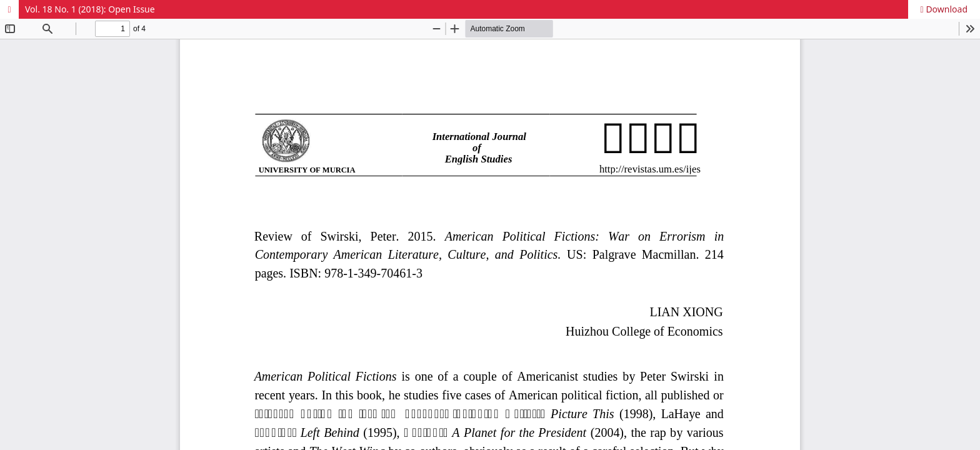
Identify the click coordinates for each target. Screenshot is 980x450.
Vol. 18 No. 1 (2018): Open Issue (90, 9)
